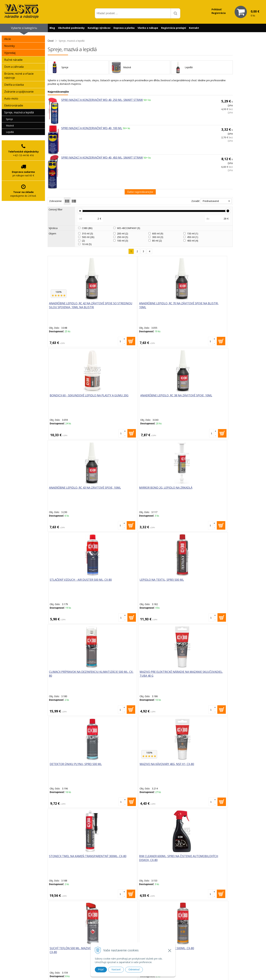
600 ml (158, 233)
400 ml (193, 241)
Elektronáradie (14, 105)
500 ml (88, 237)
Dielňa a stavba (14, 85)
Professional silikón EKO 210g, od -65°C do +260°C (161, 674)
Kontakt (194, 28)
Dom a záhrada (14, 67)
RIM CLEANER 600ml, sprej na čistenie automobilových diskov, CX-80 (116, 584)
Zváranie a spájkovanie (19, 92)
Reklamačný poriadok (179, 945)
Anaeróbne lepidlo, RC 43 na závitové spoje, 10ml (70, 398)
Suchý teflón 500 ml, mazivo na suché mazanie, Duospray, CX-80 (162, 584)
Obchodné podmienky (71, 28)
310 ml (87, 233)
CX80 (87, 228)
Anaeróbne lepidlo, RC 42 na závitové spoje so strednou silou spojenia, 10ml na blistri (70, 309)
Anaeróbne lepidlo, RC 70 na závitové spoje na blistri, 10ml (117, 308)
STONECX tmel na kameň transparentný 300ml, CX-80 (70, 582)
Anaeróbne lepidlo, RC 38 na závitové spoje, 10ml (210, 306)
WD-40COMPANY (129, 228)
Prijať (101, 970)
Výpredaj (10, 53)
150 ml (193, 233)
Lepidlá (10, 132)
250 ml (123, 237)
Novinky (9, 46)
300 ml (158, 237)
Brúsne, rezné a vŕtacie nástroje (19, 76)
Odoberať (169, 897)
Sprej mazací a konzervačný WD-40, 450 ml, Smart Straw (102, 158)
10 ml (87, 244)
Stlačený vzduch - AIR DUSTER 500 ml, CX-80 (159, 398)
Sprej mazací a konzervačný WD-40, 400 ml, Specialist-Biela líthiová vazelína (163, 768)
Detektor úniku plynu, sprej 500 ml (160, 490)
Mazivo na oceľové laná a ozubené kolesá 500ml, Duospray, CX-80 (68, 768)
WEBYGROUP (190, 973)
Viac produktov (140, 814)
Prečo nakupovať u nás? (180, 932)
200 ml (123, 233)
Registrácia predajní (174, 28)
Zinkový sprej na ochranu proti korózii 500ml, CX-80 (69, 674)
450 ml (193, 237)
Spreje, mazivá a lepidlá (19, 112)
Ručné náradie (13, 60)
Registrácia (219, 13)
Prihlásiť (217, 9)
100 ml (123, 241)
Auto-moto (11, 99)
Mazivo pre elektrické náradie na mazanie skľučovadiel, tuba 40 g (113, 492)
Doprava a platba (124, 28)
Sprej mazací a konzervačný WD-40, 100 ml (92, 128)
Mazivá (10, 126)
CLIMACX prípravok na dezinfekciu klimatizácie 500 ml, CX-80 (68, 492)
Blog (52, 28)
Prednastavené (211, 201)
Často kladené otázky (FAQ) (182, 940)
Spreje (9, 119)
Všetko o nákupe (148, 28)
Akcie (8, 39)
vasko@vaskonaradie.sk (129, 935)
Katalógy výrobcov (99, 28)
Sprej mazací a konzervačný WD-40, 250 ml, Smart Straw (102, 100)
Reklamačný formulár (179, 936)
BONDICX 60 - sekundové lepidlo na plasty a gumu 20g (161, 308)
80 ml (157, 241)
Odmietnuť (134, 970)
